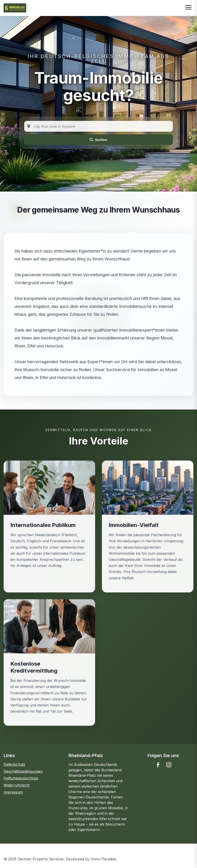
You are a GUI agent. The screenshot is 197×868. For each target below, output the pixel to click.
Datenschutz (14, 764)
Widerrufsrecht (17, 785)
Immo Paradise (103, 859)
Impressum (13, 792)
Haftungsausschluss (21, 778)
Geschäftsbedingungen (23, 771)
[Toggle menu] (188, 8)
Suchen (98, 140)
